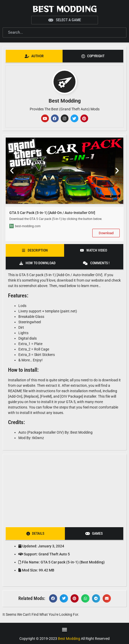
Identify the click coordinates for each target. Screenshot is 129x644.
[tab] (34, 56)
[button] (12, 171)
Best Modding (64, 9)
